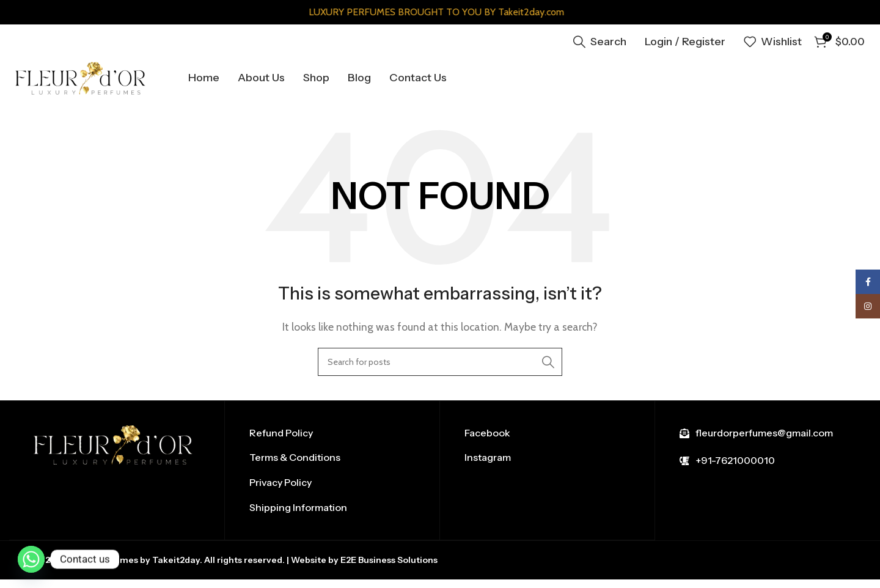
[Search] (600, 40)
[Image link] (113, 453)
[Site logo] (107, 80)
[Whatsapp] (31, 559)
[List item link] (332, 443)
